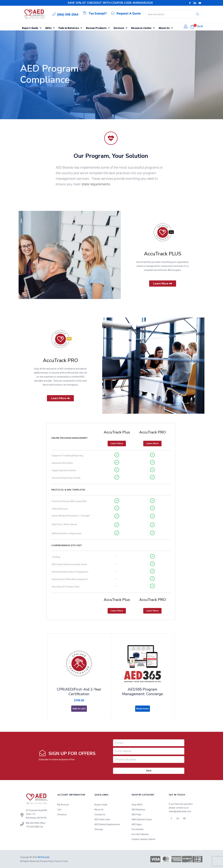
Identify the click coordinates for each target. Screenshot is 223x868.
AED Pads (136, 814)
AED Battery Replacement (107, 824)
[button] (192, 27)
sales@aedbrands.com (180, 811)
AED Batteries (138, 809)
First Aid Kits (138, 829)
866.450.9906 (33, 823)
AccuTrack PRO (60, 360)
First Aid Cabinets (140, 834)
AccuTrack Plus (117, 432)
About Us (99, 809)
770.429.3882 (33, 826)
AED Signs (137, 824)
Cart (59, 809)
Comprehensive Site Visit (67, 545)
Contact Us (100, 814)
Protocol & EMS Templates (68, 490)
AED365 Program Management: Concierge (143, 690)
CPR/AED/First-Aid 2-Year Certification (79, 690)
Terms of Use (61, 861)
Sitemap (99, 829)
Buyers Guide (101, 804)
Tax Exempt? (98, 13)
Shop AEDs (137, 804)
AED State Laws (102, 819)
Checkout (62, 814)
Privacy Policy (47, 861)
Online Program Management (70, 438)
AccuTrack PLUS (163, 254)
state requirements (96, 184)
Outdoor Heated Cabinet (143, 839)
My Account (63, 804)
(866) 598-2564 (68, 15)
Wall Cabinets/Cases (142, 819)
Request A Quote (129, 13)
